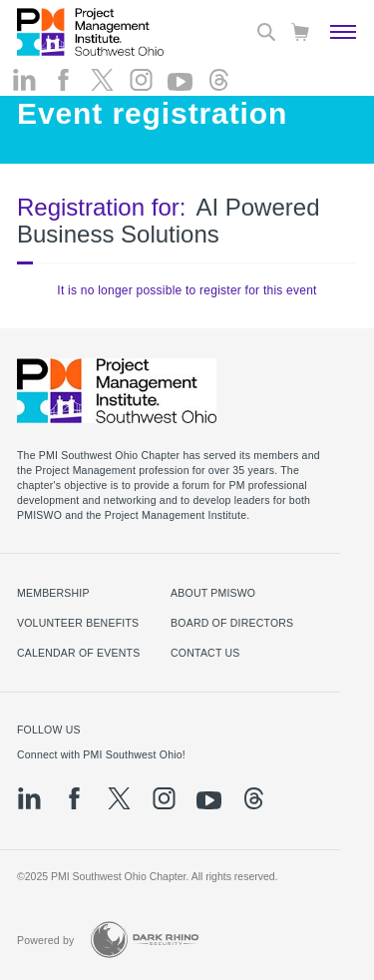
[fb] (63, 80)
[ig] (141, 80)
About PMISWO (213, 593)
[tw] (102, 80)
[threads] (219, 80)
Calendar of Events (78, 653)
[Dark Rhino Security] (145, 940)
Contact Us (205, 653)
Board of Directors (232, 623)
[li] (24, 80)
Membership (53, 593)
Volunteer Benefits (78, 623)
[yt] (180, 82)
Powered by (46, 940)
